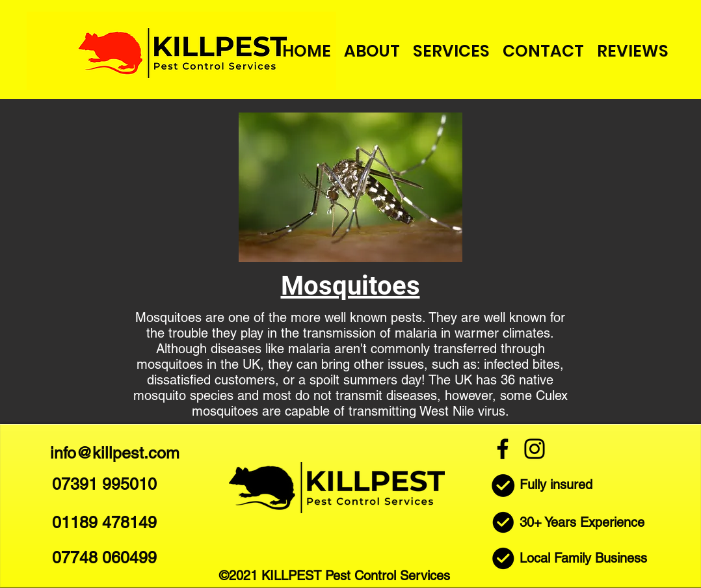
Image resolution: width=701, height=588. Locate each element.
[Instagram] (535, 449)
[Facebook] (503, 449)
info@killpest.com (115, 453)
